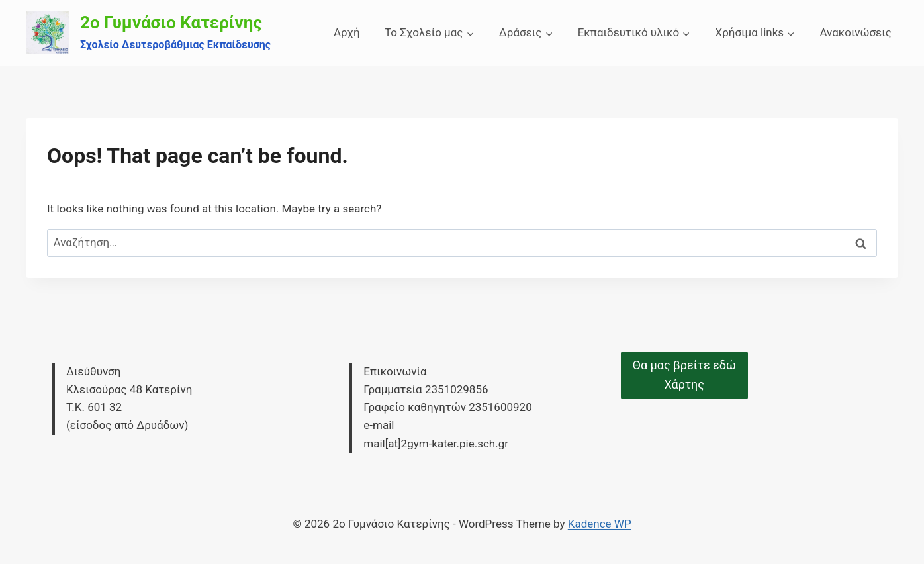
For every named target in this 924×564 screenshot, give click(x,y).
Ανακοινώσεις (855, 32)
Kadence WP (600, 524)
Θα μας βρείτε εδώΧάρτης (684, 375)
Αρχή (347, 32)
